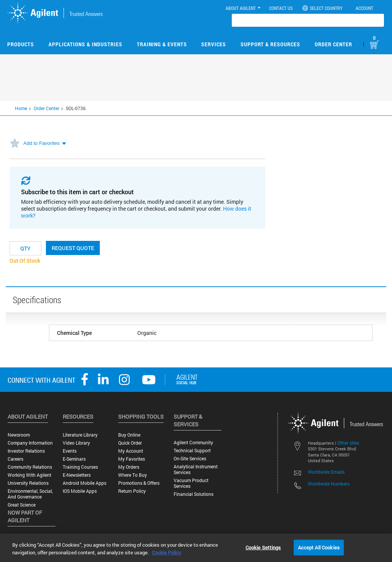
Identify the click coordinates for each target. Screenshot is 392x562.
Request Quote (73, 248)
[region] (196, 548)
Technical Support (192, 451)
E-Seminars (74, 459)
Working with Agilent (29, 475)
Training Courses (80, 467)
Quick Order (130, 443)
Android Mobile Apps (85, 483)
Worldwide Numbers (329, 484)
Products (21, 44)
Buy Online (129, 435)
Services (214, 44)
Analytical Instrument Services (196, 469)
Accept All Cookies (319, 547)
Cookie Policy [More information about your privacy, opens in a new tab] (167, 552)
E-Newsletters (77, 475)
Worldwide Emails (326, 472)
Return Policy (132, 491)
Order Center (333, 44)
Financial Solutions (194, 494)
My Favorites (132, 459)
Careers (15, 459)
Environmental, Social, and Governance (30, 494)
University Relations (28, 483)
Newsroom (19, 435)
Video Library (76, 443)
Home (21, 108)
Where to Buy (133, 475)
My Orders (129, 467)
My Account (131, 451)
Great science (22, 505)
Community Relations (30, 467)
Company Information (30, 443)
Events (70, 451)
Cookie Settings (263, 547)
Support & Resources (270, 44)
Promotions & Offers (139, 483)
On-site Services (190, 459)
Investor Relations (26, 451)
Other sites (348, 443)
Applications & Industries (85, 44)
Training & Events (162, 44)
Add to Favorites (41, 143)
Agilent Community (193, 443)
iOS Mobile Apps (80, 491)
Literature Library (80, 435)
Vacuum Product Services (191, 483)
